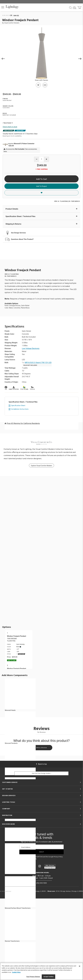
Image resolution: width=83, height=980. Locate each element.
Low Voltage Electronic (31, 348)
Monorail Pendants (11, 743)
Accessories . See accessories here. (20, 150)
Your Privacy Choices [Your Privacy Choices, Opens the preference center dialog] (33, 977)
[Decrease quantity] (37, 159)
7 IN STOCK (8, 123)
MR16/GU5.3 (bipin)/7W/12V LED (38, 363)
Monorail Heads (10, 710)
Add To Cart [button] (41, 179)
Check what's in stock (10, 127)
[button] (3, 7)
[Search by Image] (75, 8)
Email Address (26, 847)
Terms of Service (27, 859)
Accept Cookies (48, 977)
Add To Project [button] (41, 186)
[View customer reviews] (50, 866)
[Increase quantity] (46, 159)
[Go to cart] (80, 7)
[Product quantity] (42, 159)
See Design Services (18, 233)
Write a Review (41, 748)
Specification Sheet (18, 406)
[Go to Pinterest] (38, 87)
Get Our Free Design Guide (41, 773)
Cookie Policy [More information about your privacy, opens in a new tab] (16, 972)
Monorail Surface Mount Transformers (18, 908)
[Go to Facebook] (29, 866)
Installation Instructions (20, 409)
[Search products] (70, 7)
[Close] (80, 966)
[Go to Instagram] (40, 866)
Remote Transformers (12, 941)
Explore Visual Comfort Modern (42, 466)
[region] (41, 971)
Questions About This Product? (22, 239)
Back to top (41, 764)
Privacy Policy (58, 857)
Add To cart (12, 660)
